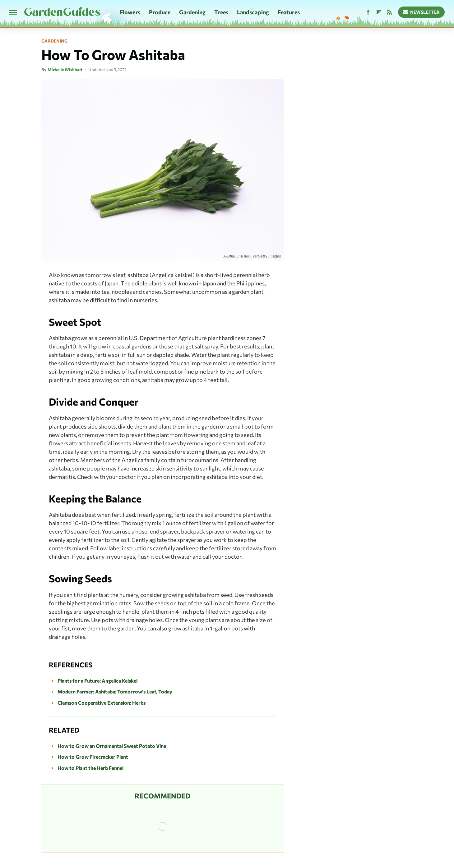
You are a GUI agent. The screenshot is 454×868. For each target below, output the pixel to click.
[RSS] (389, 12)
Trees (221, 12)
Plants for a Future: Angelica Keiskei (97, 681)
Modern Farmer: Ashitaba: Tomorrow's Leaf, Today (115, 691)
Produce (160, 12)
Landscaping (253, 12)
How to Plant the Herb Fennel (90, 768)
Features (289, 12)
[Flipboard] (379, 12)
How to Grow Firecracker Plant (93, 757)
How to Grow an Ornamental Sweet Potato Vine (112, 746)
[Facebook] (368, 12)
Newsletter (422, 12)
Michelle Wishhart (65, 70)
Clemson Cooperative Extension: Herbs (102, 703)
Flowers (130, 12)
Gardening (192, 12)
